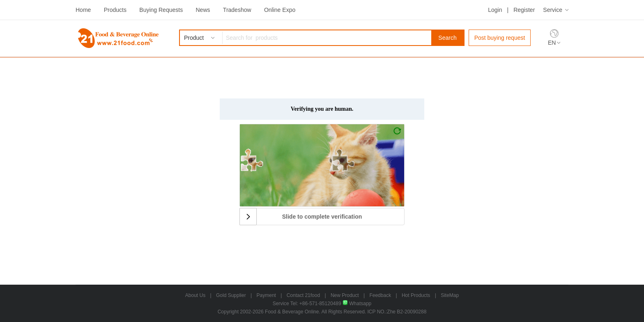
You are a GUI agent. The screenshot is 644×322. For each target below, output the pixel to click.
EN (552, 43)
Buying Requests (161, 10)
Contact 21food (303, 295)
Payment (266, 295)
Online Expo (280, 10)
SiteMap (450, 295)
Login (495, 10)
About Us (195, 295)
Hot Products (416, 295)
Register (524, 10)
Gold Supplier (231, 295)
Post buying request (500, 38)
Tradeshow (237, 10)
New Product (345, 295)
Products (115, 10)
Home (83, 10)
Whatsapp (357, 304)
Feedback (380, 295)
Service (553, 10)
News (203, 10)
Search (447, 38)
